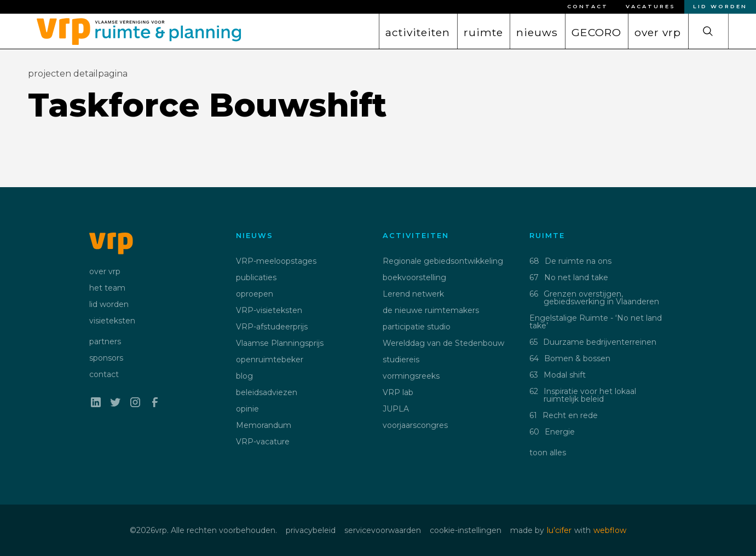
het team (107, 288)
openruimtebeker (270, 360)
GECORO (596, 32)
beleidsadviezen (267, 392)
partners (105, 341)
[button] (418, 31)
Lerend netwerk (413, 294)
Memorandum (264, 425)
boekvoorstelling (414, 277)
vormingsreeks (411, 376)
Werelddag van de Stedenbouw (443, 343)
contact (104, 374)
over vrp (658, 32)
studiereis (401, 360)
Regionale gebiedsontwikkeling (443, 261)
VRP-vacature (263, 442)
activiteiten (418, 32)
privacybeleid (311, 530)
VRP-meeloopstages (276, 261)
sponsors (106, 358)
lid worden (109, 304)
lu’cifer (559, 530)
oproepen (255, 294)
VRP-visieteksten (269, 310)
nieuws (537, 32)
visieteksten (112, 321)
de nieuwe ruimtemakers (431, 310)
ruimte (483, 32)
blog (244, 376)
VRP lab (398, 392)
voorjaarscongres (415, 425)
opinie (247, 409)
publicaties (256, 277)
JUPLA (396, 409)
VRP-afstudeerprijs (272, 327)
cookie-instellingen (466, 530)
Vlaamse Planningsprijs (280, 343)
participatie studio (417, 327)
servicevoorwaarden (383, 530)
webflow (610, 530)
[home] (135, 29)
